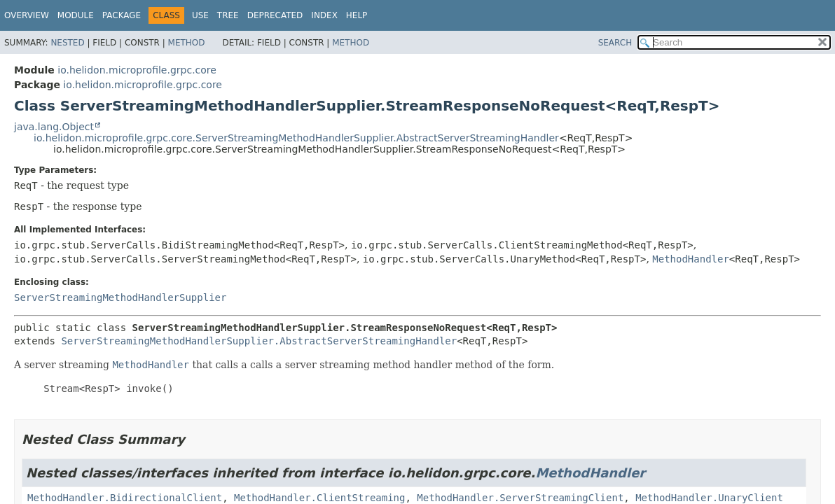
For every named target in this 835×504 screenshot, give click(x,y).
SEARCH (615, 43)
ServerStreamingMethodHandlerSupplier (120, 297)
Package (122, 15)
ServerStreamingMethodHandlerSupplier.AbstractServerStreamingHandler (259, 341)
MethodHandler (691, 259)
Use (200, 15)
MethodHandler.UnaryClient (709, 498)
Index (324, 15)
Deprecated (275, 15)
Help (357, 15)
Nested (67, 43)
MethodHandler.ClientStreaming (319, 498)
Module (76, 15)
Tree (228, 15)
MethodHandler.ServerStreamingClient (520, 498)
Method (187, 43)
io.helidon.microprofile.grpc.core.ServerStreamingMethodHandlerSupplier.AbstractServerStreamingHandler (296, 138)
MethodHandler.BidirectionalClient (125, 498)
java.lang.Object (54, 127)
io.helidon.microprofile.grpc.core (137, 70)
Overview (27, 15)
